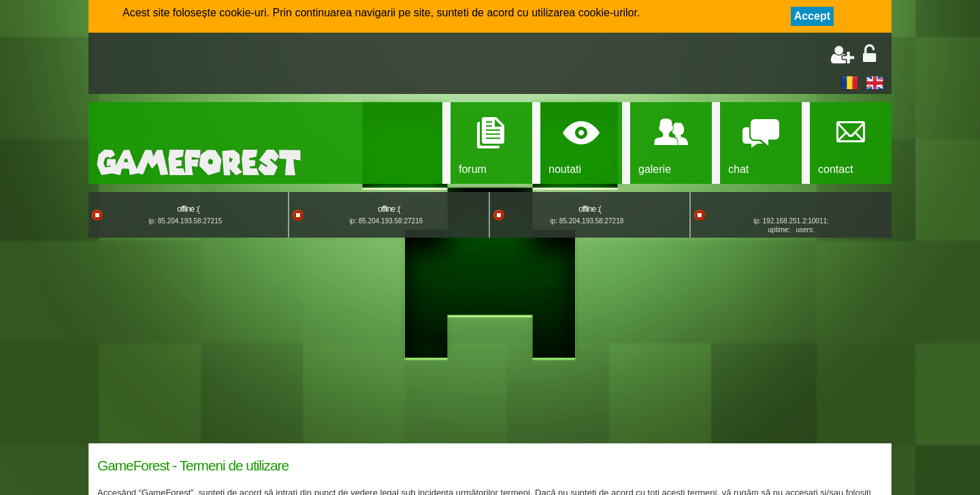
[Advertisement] (256, 65)
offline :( (188, 209)
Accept (812, 16)
